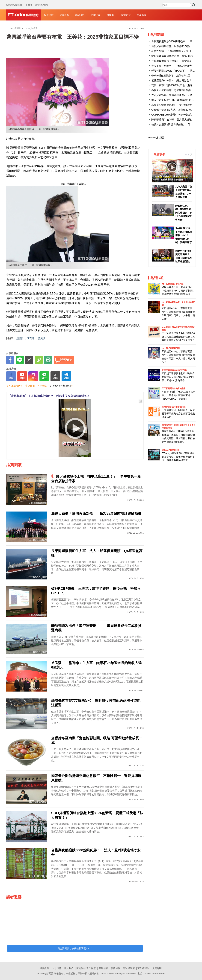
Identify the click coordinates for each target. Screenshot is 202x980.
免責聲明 (157, 968)
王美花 (31, 338)
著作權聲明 (143, 968)
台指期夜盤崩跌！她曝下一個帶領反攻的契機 (177, 61)
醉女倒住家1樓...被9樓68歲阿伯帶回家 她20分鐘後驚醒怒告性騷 (184, 213)
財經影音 (126, 15)
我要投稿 (44, 968)
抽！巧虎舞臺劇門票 (171, 348)
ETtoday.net (108, 973)
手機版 (29, 2)
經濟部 (20, 338)
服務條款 (116, 968)
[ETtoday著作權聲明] (60, 386)
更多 (189, 155)
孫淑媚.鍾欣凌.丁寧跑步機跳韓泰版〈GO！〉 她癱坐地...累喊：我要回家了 (184, 235)
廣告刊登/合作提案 (86, 968)
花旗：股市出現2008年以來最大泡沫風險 (174, 85)
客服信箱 (103, 968)
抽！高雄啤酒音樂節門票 (173, 284)
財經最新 (64, 15)
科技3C (111, 15)
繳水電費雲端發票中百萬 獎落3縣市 (172, 56)
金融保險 (80, 15)
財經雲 (24, 15)
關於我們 (69, 968)
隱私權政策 (129, 968)
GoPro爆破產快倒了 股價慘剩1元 (171, 76)
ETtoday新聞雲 (14, 2)
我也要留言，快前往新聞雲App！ (75, 948)
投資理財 (49, 15)
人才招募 (57, 968)
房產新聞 (142, 15)
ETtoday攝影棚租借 (170, 450)
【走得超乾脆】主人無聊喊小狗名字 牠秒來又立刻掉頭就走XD (48, 396)
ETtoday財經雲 (156, 138)
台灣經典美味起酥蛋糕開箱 (174, 407)
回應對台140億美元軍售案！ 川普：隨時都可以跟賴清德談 (184, 256)
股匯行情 (95, 15)
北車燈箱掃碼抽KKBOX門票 (174, 370)
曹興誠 (42, 338)
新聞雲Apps (42, 2)
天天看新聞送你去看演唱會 (174, 388)
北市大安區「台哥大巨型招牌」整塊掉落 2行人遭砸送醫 (184, 192)
